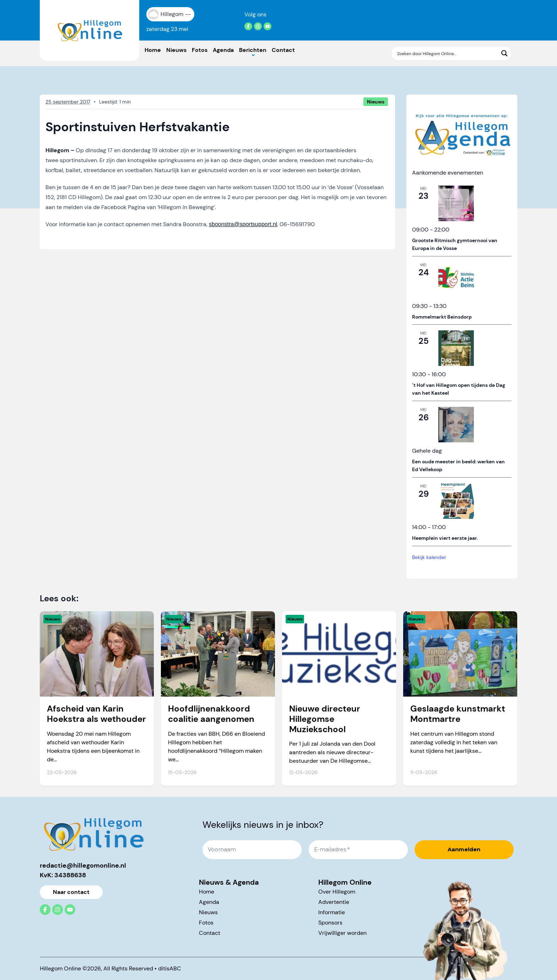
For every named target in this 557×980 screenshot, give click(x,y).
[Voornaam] (252, 850)
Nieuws (176, 50)
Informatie (332, 912)
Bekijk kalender (429, 557)
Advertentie (334, 902)
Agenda (223, 50)
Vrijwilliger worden (342, 933)
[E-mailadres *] (358, 850)
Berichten (253, 50)
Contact (283, 50)
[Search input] (447, 53)
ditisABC (170, 968)
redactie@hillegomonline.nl (83, 866)
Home (153, 50)
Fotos (200, 50)
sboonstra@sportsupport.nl (243, 224)
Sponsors (330, 923)
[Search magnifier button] (504, 53)
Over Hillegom (337, 892)
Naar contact (71, 892)
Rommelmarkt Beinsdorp (442, 317)
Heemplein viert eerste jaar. (445, 538)
